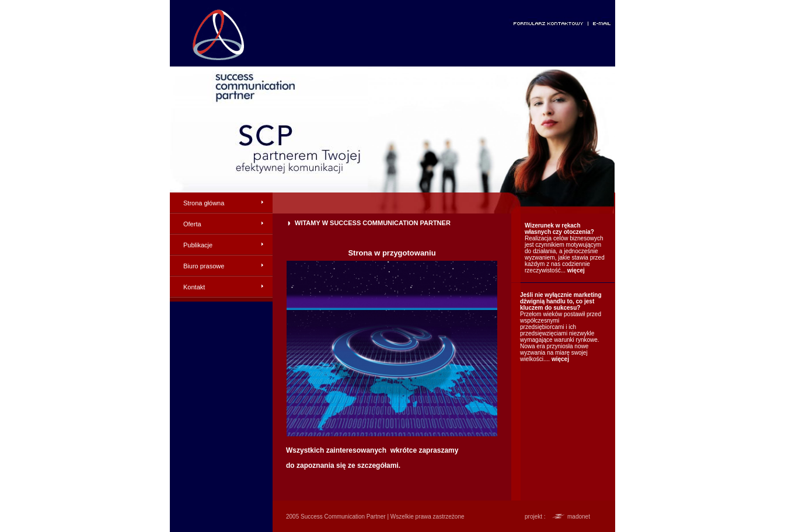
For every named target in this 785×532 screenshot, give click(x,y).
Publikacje (198, 245)
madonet (579, 517)
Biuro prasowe (204, 266)
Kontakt (194, 287)
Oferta (192, 224)
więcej (576, 270)
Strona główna (204, 203)
